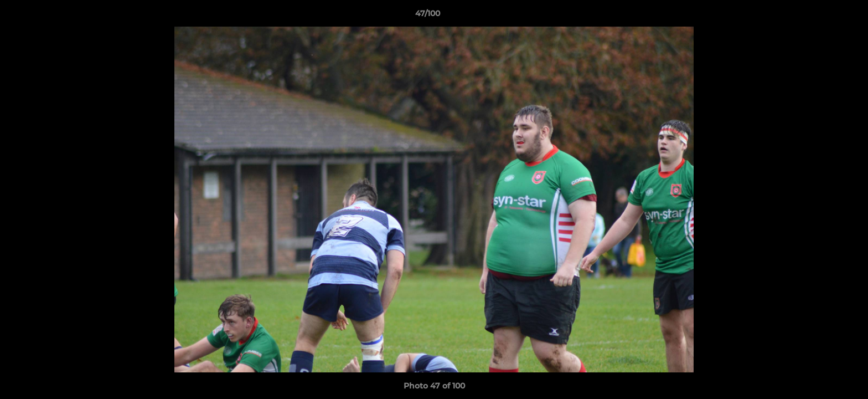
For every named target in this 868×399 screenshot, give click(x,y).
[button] (821, 16)
